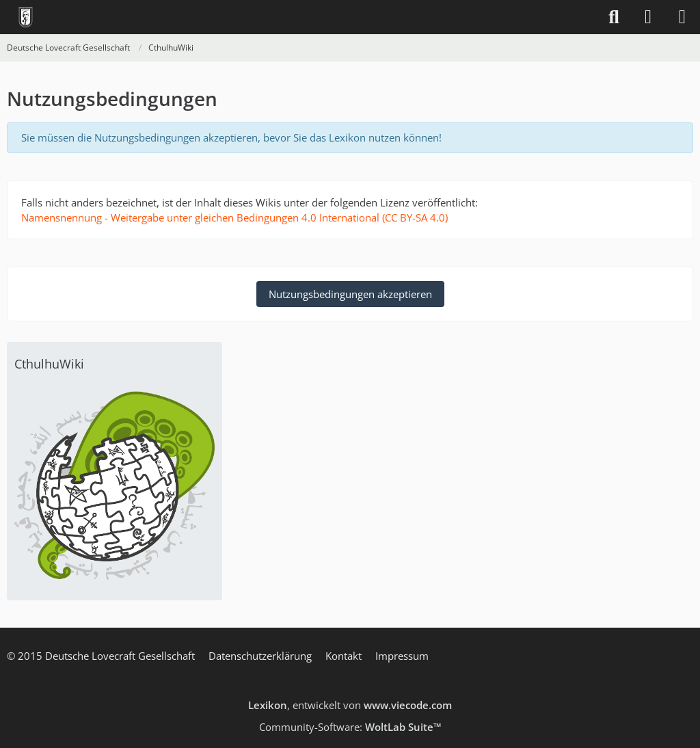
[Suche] (614, 17)
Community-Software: (350, 727)
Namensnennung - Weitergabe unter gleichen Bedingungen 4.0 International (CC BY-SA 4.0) (234, 217)
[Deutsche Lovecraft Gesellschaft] (26, 17)
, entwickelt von (350, 705)
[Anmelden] (648, 17)
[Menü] (682, 17)
